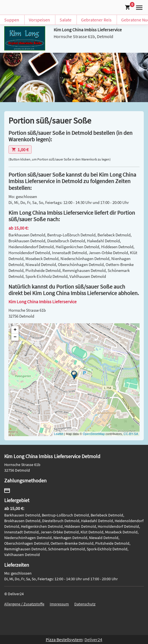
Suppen (12, 20)
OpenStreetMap (94, 434)
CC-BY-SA (131, 434)
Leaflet (59, 434)
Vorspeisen (39, 20)
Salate (66, 20)
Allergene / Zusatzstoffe (24, 604)
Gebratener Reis (96, 20)
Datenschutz (85, 604)
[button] (138, 7)
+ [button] (15, 330)
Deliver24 (93, 639)
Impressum (59, 604)
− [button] (15, 337)
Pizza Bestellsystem (64, 639)
